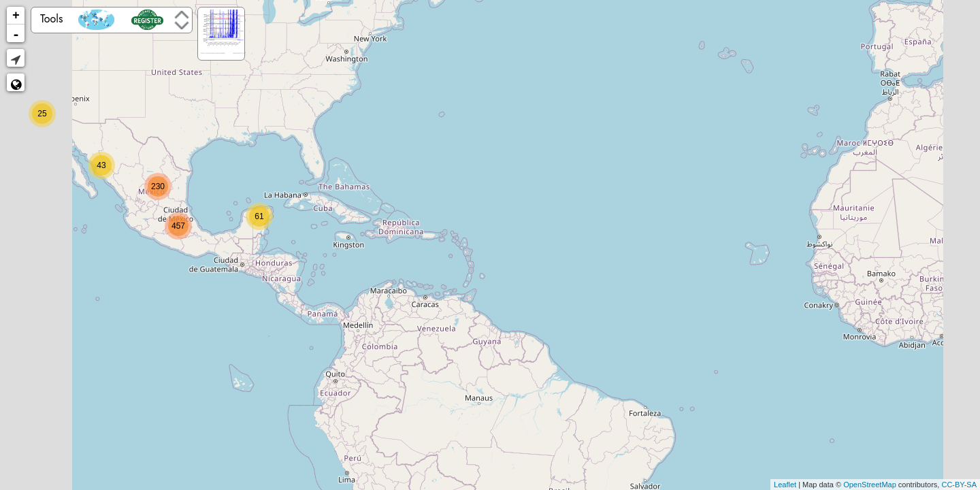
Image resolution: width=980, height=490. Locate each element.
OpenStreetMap (870, 485)
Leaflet (785, 485)
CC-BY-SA (959, 485)
